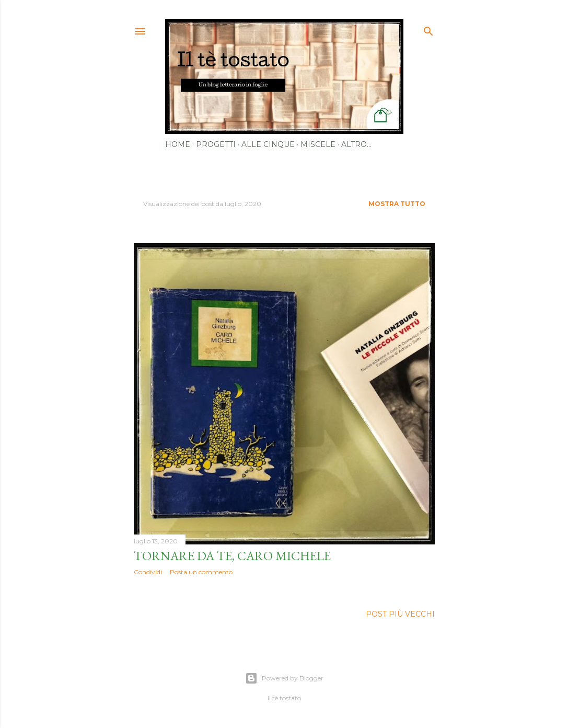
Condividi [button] (148, 572)
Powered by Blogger (284, 678)
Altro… (356, 144)
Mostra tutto (397, 204)
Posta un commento (201, 572)
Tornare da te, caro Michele (232, 556)
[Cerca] (428, 29)
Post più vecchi (400, 614)
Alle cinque (268, 144)
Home (178, 144)
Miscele (318, 144)
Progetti (216, 144)
